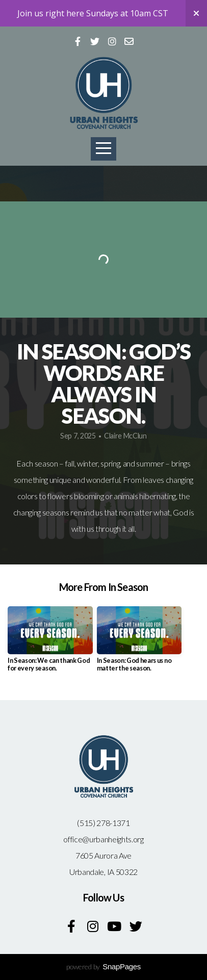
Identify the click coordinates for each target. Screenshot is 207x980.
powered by (103, 966)
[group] (50, 643)
